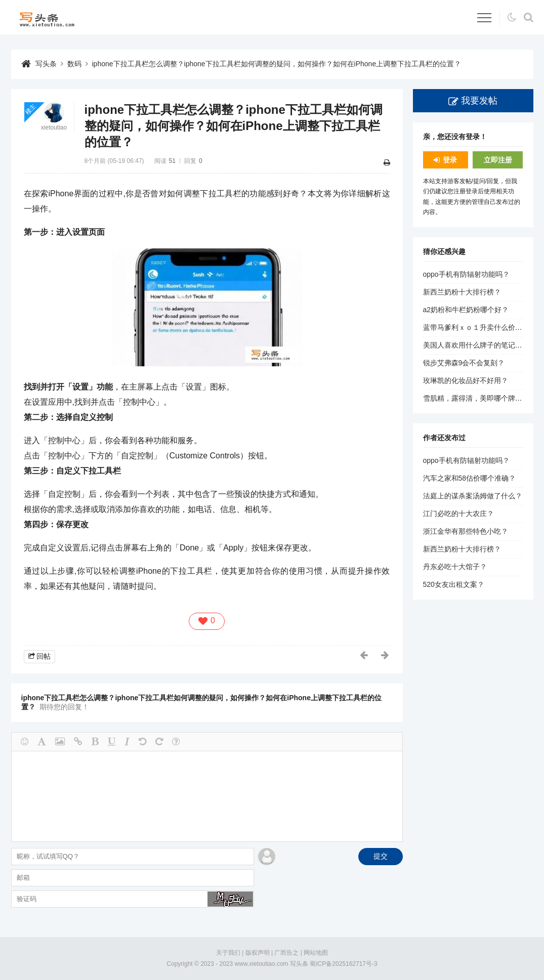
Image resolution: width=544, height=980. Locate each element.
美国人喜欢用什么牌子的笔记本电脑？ (483, 345)
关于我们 (228, 953)
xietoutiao (54, 127)
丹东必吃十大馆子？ (455, 567)
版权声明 (258, 953)
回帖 (44, 656)
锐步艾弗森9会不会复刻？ (464, 363)
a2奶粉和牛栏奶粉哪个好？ (466, 310)
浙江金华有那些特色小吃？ (466, 531)
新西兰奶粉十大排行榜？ (462, 292)
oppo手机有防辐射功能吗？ (466, 274)
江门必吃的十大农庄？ (458, 514)
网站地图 (316, 953)
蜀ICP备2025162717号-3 (343, 964)
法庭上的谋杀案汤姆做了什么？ (473, 496)
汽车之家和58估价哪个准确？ (470, 478)
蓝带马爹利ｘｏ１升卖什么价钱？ (476, 327)
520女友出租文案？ (454, 584)
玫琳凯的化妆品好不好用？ (466, 380)
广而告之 (286, 953)
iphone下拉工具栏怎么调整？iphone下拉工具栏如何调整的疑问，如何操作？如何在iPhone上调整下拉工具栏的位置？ (277, 64)
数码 (74, 64)
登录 (450, 160)
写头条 (46, 64)
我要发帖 (479, 101)
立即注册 (498, 160)
